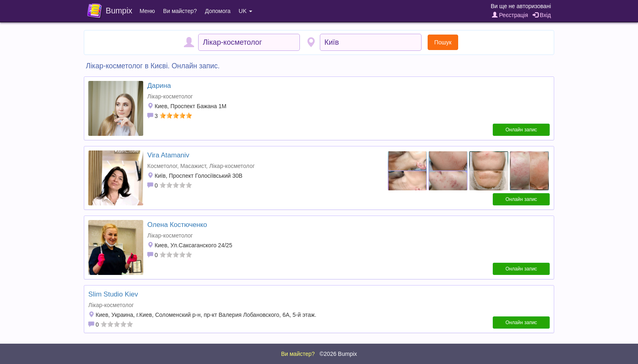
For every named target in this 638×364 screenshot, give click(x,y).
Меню (147, 11)
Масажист (193, 166)
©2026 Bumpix (338, 354)
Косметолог (162, 166)
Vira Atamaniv (168, 155)
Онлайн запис (521, 130)
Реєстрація (510, 15)
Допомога (218, 11)
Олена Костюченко (177, 225)
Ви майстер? (180, 11)
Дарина (159, 86)
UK (246, 11)
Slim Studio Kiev (113, 294)
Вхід (542, 15)
